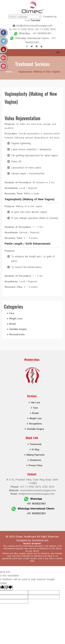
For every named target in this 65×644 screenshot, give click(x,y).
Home (9, 72)
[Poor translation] (9, 588)
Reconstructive (17, 334)
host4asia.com (40, 540)
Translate (32, 20)
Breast (13, 324)
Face (12, 313)
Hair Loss (35, 402)
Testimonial (36, 444)
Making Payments (36, 455)
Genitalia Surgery (18, 329)
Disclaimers (35, 460)
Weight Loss (16, 319)
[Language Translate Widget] (25, 17)
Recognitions (36, 424)
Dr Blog (35, 450)
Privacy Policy (36, 465)
